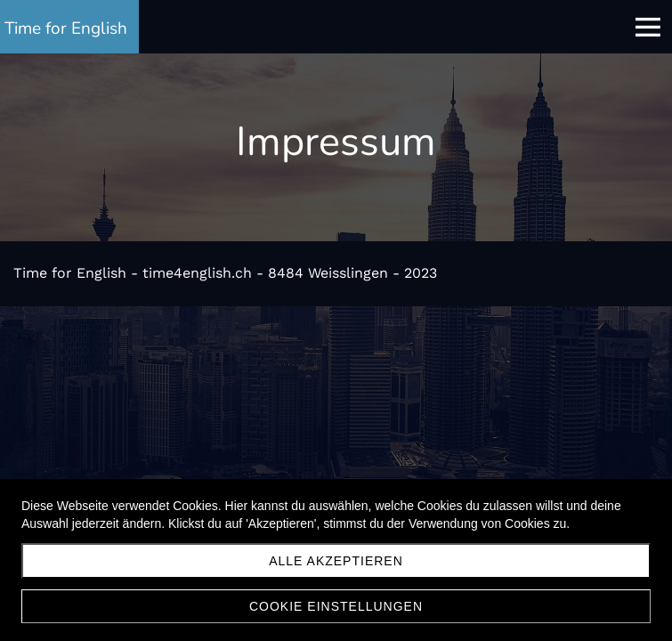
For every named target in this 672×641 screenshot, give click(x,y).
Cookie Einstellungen (336, 606)
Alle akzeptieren (336, 561)
